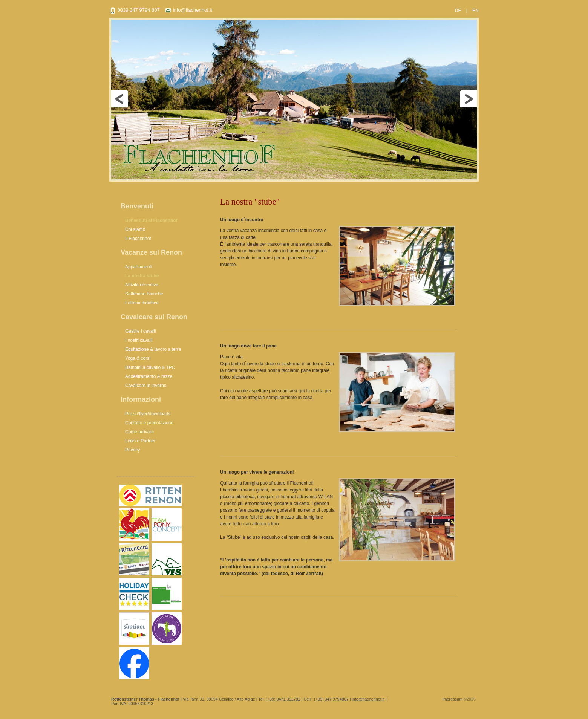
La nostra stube (142, 276)
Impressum (452, 699)
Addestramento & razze (149, 376)
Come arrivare (139, 432)
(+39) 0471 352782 (283, 699)
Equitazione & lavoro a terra (153, 349)
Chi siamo (135, 229)
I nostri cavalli (139, 340)
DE (458, 11)
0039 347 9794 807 (135, 10)
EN (475, 11)
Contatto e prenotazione (149, 423)
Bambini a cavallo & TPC (150, 367)
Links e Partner (140, 441)
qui (302, 391)
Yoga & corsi (138, 358)
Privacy (132, 450)
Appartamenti (139, 267)
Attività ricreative (142, 285)
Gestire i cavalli (140, 331)
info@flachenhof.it (188, 10)
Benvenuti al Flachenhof (151, 220)
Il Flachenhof (138, 239)
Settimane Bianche (144, 294)
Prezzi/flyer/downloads (148, 414)
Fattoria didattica (142, 303)
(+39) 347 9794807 (331, 699)
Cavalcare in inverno (146, 386)
